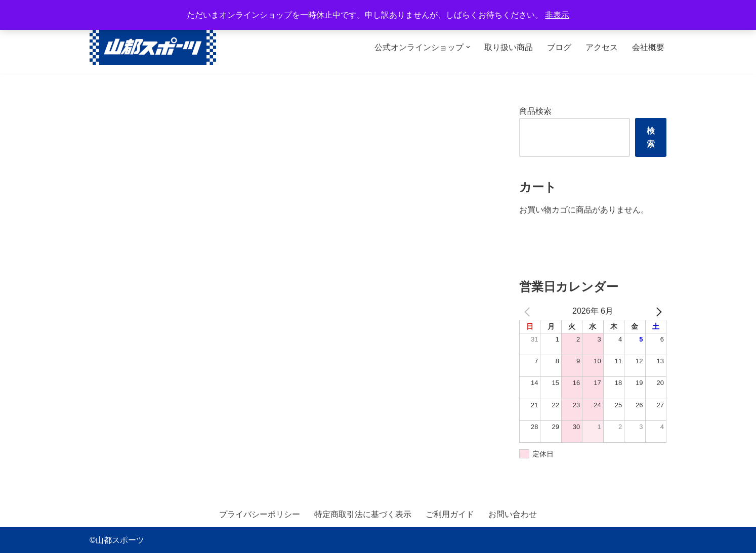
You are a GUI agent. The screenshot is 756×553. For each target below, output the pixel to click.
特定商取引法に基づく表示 (363, 514)
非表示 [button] (557, 15)
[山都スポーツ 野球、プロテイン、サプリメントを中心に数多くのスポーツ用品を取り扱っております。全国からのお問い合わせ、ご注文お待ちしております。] (153, 47)
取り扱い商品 (509, 47)
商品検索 (535, 111)
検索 (651, 137)
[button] (468, 47)
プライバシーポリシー (260, 514)
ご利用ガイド (450, 514)
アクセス (602, 47)
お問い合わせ (513, 514)
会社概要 (648, 47)
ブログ (559, 47)
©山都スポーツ (117, 540)
